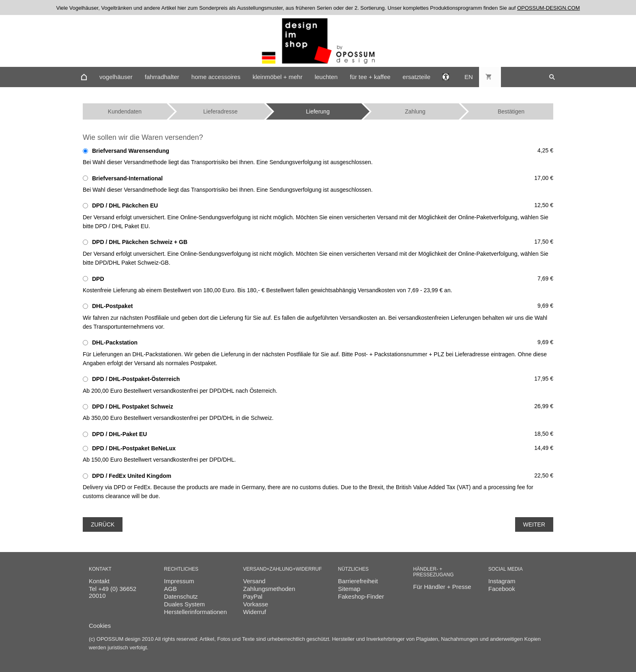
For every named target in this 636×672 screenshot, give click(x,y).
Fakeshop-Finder (361, 596)
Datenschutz (181, 596)
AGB (170, 589)
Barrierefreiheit (358, 581)
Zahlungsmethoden (269, 589)
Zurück (103, 524)
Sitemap (349, 589)
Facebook (502, 589)
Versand (254, 581)
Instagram (502, 581)
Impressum (179, 581)
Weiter (534, 524)
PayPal (253, 596)
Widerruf (255, 612)
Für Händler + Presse (442, 587)
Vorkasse (256, 604)
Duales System (184, 604)
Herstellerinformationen (195, 612)
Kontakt (99, 581)
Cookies (100, 626)
